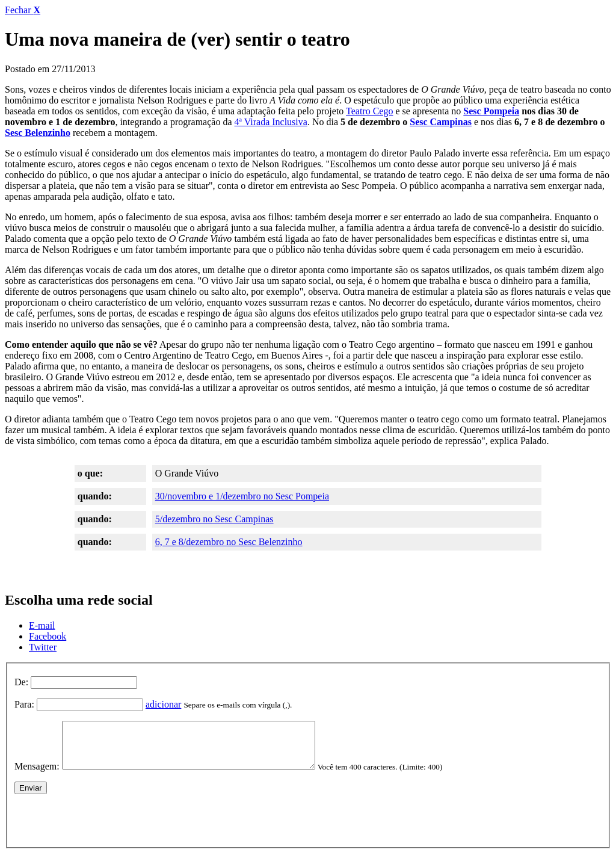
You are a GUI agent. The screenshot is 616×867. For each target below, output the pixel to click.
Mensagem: (37, 775)
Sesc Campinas (441, 122)
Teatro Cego (369, 111)
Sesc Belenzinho (38, 133)
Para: (24, 704)
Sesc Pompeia (491, 111)
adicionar (164, 704)
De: (21, 682)
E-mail (42, 625)
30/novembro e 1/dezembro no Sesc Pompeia (242, 496)
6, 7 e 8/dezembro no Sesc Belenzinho (229, 542)
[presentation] (106, 827)
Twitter (43, 647)
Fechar (23, 10)
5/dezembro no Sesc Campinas (214, 519)
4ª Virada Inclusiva (271, 122)
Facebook (48, 636)
